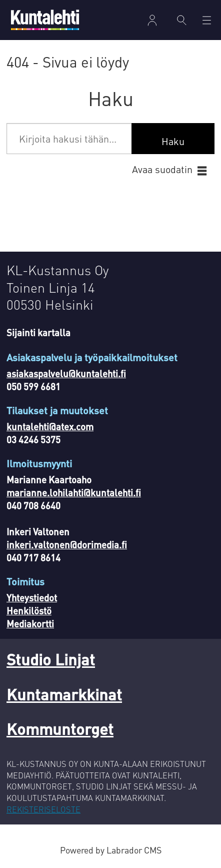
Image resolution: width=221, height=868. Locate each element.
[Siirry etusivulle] (45, 20)
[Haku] (182, 20)
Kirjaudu (152, 20)
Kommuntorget (60, 728)
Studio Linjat (51, 659)
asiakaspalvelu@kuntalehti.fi (66, 373)
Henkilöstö (29, 611)
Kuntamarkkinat (64, 694)
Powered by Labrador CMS (111, 850)
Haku (173, 141)
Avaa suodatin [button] (162, 169)
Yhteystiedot (32, 598)
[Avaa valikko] (207, 20)
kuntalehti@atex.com (50, 426)
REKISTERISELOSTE (43, 809)
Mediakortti (30, 624)
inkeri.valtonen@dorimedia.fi (67, 545)
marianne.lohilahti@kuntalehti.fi (74, 493)
